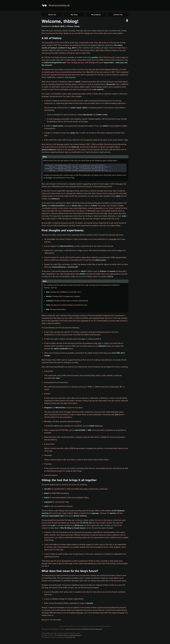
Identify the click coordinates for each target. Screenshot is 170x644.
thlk (48, 310)
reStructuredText (58, 207)
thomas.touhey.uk (59, 5)
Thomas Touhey (63, 636)
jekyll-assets (58, 126)
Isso (58, 379)
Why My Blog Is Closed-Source (73, 529)
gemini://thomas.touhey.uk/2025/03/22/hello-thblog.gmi (84, 630)
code (124, 217)
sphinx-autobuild (61, 349)
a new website (98, 89)
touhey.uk (75, 147)
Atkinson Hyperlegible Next (53, 517)
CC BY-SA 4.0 (86, 523)
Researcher (111, 84)
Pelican (103, 272)
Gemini (113, 514)
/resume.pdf (72, 268)
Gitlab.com (79, 526)
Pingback (48, 408)
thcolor (75, 207)
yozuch (112, 272)
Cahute (94, 207)
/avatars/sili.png (58, 268)
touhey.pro (55, 200)
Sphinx (44, 207)
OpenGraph (88, 115)
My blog (74, 15)
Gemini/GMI (80, 431)
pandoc (95, 57)
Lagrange (95, 514)
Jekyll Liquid (76, 108)
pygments (48, 503)
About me (52, 15)
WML (90, 431)
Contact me (118, 15)
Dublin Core (94, 427)
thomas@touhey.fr (75, 636)
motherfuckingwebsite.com (55, 63)
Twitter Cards (102, 115)
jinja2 (46, 494)
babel (47, 498)
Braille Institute (80, 517)
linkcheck (102, 347)
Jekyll (78, 82)
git (54, 526)
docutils (47, 490)
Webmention (60, 408)
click (46, 507)
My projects (96, 15)
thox (80, 207)
